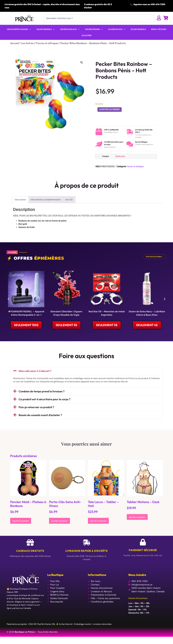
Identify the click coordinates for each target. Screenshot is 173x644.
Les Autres (27, 43)
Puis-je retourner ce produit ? (36, 415)
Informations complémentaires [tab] (46, 200)
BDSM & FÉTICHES (159, 29)
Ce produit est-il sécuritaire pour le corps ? (44, 407)
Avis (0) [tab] (69, 200)
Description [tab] (20, 200)
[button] (82, 62)
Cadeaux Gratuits (30, 558)
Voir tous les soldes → (155, 257)
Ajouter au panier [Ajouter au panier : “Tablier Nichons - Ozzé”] (137, 525)
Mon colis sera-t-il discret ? (35, 379)
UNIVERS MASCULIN (70, 29)
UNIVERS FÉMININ (94, 29)
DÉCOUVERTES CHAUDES (19, 29)
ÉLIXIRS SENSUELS (138, 29)
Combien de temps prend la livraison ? (42, 399)
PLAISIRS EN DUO (117, 29)
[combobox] (99, 18)
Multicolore (120, 156)
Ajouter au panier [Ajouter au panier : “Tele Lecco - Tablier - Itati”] (98, 528)
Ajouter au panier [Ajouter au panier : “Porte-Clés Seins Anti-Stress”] (59, 528)
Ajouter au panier (110, 109)
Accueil (15, 43)
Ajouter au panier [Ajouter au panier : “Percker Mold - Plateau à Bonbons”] (21, 528)
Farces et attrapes (47, 43)
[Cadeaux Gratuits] (30, 550)
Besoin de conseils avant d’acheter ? (40, 423)
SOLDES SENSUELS (46, 29)
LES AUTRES (87, 35)
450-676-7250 (158, 4)
